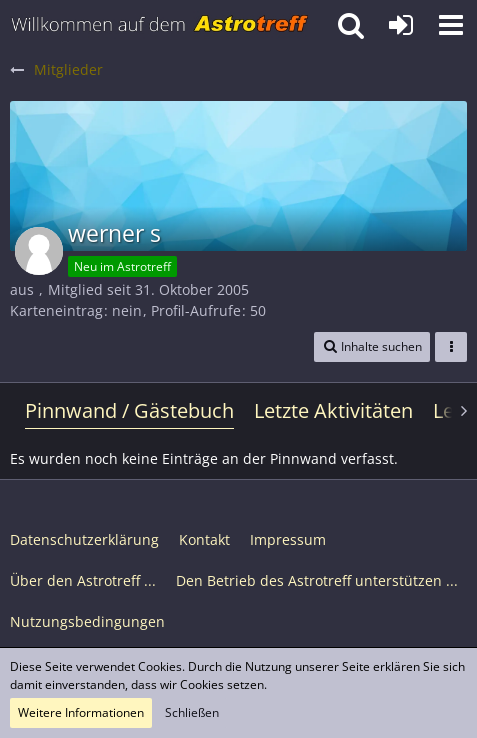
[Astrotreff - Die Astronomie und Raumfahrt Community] (160, 25)
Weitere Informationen (81, 712)
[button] (451, 25)
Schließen (192, 712)
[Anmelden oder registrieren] (401, 25)
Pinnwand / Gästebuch (129, 410)
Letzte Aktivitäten (333, 410)
